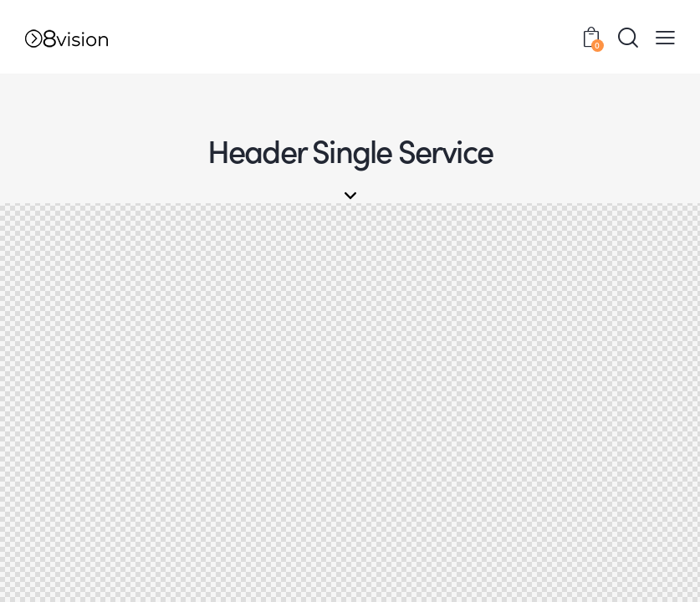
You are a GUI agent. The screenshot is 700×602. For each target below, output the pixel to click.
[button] (665, 37)
